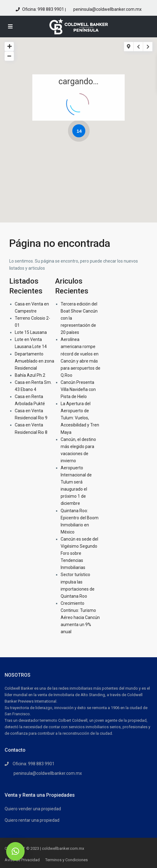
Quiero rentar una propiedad (32, 820)
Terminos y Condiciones (66, 860)
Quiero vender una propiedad (33, 809)
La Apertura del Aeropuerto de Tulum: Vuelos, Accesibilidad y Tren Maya (80, 418)
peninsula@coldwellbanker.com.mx (107, 9)
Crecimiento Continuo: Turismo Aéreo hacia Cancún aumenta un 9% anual (80, 617)
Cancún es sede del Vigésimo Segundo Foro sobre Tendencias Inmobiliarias (79, 553)
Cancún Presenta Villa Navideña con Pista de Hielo (78, 389)
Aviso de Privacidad (22, 860)
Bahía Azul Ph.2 (30, 375)
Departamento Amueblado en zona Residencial (34, 361)
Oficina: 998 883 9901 (43, 9)
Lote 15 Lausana (31, 332)
